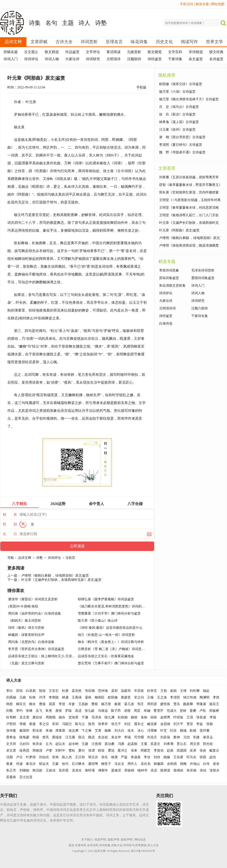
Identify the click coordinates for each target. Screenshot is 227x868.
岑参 (72, 704)
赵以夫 (60, 744)
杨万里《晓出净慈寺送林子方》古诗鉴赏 (189, 99)
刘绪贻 (24, 770)
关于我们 (87, 840)
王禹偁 (77, 697)
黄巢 (9, 764)
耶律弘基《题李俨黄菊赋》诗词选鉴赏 (106, 599)
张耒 (134, 751)
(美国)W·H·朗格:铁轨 (23, 606)
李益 (200, 724)
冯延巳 (67, 724)
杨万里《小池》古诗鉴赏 (177, 92)
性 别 (10, 524)
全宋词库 (93, 845)
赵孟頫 (132, 744)
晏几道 (129, 704)
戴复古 (214, 751)
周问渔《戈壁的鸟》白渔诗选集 (31, 642)
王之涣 (162, 697)
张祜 (203, 770)
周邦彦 (152, 704)
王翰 (150, 697)
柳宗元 (21, 704)
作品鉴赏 (72, 52)
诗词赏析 (89, 42)
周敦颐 (51, 717)
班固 (203, 757)
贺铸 (183, 711)
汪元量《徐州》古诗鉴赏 (177, 130)
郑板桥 (214, 711)
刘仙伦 (44, 757)
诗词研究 (93, 59)
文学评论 (93, 52)
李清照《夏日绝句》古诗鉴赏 (181, 145)
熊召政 (37, 770)
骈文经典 (216, 52)
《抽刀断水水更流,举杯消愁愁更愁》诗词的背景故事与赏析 (121, 606)
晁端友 (57, 737)
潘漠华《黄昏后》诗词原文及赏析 (33, 599)
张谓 (92, 751)
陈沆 (82, 737)
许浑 (42, 697)
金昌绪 (165, 724)
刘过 (127, 724)
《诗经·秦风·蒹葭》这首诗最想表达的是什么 (110, 628)
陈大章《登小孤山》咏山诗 (98, 621)
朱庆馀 (192, 770)
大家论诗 (72, 59)
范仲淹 (103, 691)
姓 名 (10, 514)
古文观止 (31, 52)
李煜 (216, 697)
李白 (9, 691)
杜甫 (65, 691)
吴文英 (24, 717)
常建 (196, 737)
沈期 (9, 757)
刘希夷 (169, 744)
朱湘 (49, 731)
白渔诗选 (166, 324)
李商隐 (54, 697)
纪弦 (173, 731)
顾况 (92, 737)
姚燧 (167, 757)
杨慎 (134, 717)
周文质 (195, 744)
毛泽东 (96, 717)
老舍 (216, 764)
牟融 (147, 711)
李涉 (147, 757)
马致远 (103, 711)
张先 (105, 757)
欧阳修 (113, 697)
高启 (154, 770)
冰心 (141, 731)
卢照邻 (11, 724)
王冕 (144, 744)
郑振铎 (129, 770)
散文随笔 (155, 52)
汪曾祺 (96, 744)
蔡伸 (177, 737)
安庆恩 (64, 770)
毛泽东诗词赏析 (203, 270)
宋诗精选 (196, 52)
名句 (51, 23)
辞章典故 (141, 845)
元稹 (23, 697)
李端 (127, 737)
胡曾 (127, 711)
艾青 (98, 731)
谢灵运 (208, 737)
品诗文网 (13, 42)
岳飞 (39, 711)
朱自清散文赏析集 (172, 286)
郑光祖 (208, 744)
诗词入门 (11, 59)
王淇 (190, 717)
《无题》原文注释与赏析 (26, 663)
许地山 (195, 764)
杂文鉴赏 (196, 59)
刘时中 (60, 751)
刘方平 (178, 724)
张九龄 (90, 711)
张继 (29, 711)
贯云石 (182, 744)
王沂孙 (80, 757)
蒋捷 (32, 724)
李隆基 (201, 704)
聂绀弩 (93, 764)
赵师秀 (165, 717)
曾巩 (46, 737)
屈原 (52, 704)
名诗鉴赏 (216, 59)
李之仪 (44, 724)
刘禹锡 (11, 697)
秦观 (118, 704)
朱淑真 (136, 757)
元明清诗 (113, 59)
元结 (187, 737)
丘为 (49, 744)
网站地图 (218, 4)
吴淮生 (77, 770)
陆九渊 (109, 717)
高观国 (182, 751)
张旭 (55, 757)
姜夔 (193, 711)
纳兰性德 (190, 697)
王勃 (164, 691)
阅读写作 (189, 42)
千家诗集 (175, 59)
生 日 (10, 534)
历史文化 (164, 42)
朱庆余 (37, 744)
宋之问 (139, 697)
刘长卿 (195, 691)
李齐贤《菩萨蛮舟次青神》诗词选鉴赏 (36, 649)
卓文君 (11, 751)
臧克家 (152, 724)
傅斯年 (103, 770)
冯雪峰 (152, 731)
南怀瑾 (90, 770)
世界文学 (214, 42)
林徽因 (159, 764)
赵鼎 (170, 751)
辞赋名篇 (11, 52)
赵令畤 (74, 744)
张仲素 (11, 731)
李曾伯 (159, 751)
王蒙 (55, 764)
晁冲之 (122, 751)
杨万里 (106, 704)
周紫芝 (145, 751)
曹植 (95, 704)
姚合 (62, 717)
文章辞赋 (39, 42)
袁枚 (144, 717)
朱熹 (49, 711)
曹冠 (111, 751)
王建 (85, 744)
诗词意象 (105, 845)
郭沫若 (37, 731)
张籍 (210, 724)
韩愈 (9, 704)
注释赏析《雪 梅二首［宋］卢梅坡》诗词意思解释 (115, 649)
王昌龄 (83, 704)
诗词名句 (129, 845)
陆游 (42, 691)
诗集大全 (117, 845)
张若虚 (201, 717)
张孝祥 (103, 724)
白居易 (31, 691)
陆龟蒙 (24, 737)
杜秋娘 (123, 717)
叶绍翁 (178, 717)
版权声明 (127, 840)
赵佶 (213, 757)
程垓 (101, 751)
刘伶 (157, 757)
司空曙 (139, 737)
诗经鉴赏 (155, 59)
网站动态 (140, 840)
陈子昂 (116, 711)
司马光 (191, 757)
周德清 (37, 751)
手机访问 (187, 4)
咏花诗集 (139, 42)
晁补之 (139, 724)
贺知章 (74, 717)
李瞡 (23, 724)
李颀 (213, 717)
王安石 (54, 691)
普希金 (11, 737)
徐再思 (24, 751)
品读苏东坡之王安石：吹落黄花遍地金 (106, 656)
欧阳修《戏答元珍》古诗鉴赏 (181, 84)
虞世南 (165, 704)
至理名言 (114, 42)
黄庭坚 (126, 697)
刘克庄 (152, 737)
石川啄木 (78, 764)
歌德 (193, 731)
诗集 (35, 23)
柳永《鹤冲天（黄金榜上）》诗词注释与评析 (111, 642)
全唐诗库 (81, 845)
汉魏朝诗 (134, 59)
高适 (78, 711)
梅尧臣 (100, 697)
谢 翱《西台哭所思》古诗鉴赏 (182, 137)
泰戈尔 (31, 764)
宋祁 (55, 724)
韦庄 (140, 704)
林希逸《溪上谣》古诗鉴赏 (179, 122)
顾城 (183, 731)
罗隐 (68, 711)
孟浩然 (77, 691)
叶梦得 (31, 757)
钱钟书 (142, 770)
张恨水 (214, 770)
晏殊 (88, 697)
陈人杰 (67, 757)
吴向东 (146, 764)
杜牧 (32, 697)
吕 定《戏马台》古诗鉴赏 (179, 107)
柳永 (32, 704)
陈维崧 (179, 770)
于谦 (85, 717)
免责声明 (100, 840)
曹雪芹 (158, 711)
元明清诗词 (167, 308)
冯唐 (121, 744)
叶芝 (164, 731)
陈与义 (80, 724)
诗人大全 (14, 680)
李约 (19, 711)
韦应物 (90, 691)
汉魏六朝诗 (200, 308)
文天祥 (11, 744)
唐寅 (59, 711)
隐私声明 (113, 840)
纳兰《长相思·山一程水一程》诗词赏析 (106, 635)
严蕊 (124, 757)
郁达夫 (44, 764)
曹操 (42, 704)
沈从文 (119, 764)
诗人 (84, 23)
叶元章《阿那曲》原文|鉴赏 (179, 230)
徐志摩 (74, 731)
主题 (68, 23)
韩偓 (36, 737)
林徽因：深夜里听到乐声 (26, 635)
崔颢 (173, 691)
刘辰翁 (165, 737)
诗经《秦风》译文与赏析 (26, 628)
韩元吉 (93, 757)
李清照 (175, 697)
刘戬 (9, 711)
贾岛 (177, 704)
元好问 (24, 744)
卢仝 (19, 757)
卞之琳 (87, 731)
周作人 (132, 764)
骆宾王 (214, 704)
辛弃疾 (139, 691)
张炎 (203, 751)
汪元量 (70, 737)
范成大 (172, 711)
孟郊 (114, 691)
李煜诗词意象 (169, 270)
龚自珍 (37, 717)
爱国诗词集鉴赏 (203, 278)
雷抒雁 (205, 731)
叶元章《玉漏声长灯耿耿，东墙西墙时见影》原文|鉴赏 (61, 580)
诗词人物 (52, 59)
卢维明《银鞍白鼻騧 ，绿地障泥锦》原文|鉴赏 (55, 576)
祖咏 (154, 717)
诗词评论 (31, 59)
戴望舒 (24, 731)
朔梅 (183, 764)
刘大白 (119, 731)
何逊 (19, 764)
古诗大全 (64, 42)
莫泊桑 (109, 744)
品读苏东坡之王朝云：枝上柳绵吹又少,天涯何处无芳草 (48, 656)
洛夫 (131, 731)
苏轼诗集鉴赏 (169, 278)
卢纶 (203, 711)
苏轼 (19, 691)
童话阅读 (113, 52)
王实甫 (178, 757)
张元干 (116, 724)
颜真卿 (188, 704)
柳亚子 (106, 764)
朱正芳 (11, 770)
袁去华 (116, 737)
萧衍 (82, 751)
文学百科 (175, 52)
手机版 (141, 87)
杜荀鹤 (11, 717)
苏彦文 (155, 744)
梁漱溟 (116, 770)
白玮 (206, 764)
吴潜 (193, 751)
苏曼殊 (11, 777)
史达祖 (103, 737)
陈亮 (92, 724)
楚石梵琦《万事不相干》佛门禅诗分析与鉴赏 (111, 663)
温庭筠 (126, 691)
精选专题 (202, 4)
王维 (183, 691)
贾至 (190, 724)
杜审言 (152, 691)
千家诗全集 (200, 316)
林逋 (65, 697)
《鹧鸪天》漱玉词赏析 (25, 621)
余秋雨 (172, 764)
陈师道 (165, 770)
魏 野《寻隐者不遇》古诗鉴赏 (182, 152)
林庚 (114, 757)
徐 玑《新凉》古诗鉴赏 (177, 114)
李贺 (62, 704)
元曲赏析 (134, 52)
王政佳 (51, 770)
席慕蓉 (60, 731)
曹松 (72, 751)
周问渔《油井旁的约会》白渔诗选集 (35, 613)
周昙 (137, 711)
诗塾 (101, 23)
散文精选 (52, 52)
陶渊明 (205, 697)
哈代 (65, 764)
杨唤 (108, 731)
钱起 (206, 691)
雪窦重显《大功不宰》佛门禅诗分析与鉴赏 (109, 613)
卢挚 (49, 751)
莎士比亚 (26, 777)
